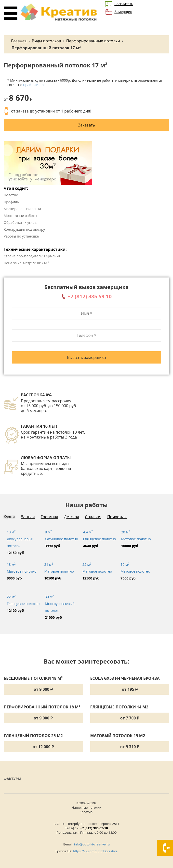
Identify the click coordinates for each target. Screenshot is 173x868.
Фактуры (12, 779)
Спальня (93, 517)
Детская (72, 517)
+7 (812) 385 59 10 (90, 296)
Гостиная (49, 517)
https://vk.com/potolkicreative (95, 851)
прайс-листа (33, 85)
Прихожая (117, 517)
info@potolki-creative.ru (92, 844)
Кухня (9, 517)
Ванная (28, 517)
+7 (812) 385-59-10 (94, 828)
